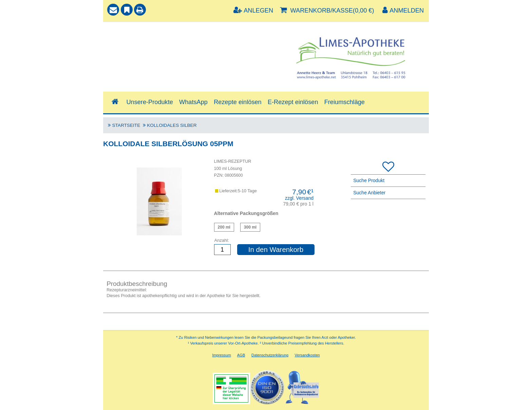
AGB (241, 355)
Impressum (221, 355)
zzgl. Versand (299, 198)
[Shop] (115, 102)
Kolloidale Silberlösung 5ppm (224, 227)
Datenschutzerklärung (270, 355)
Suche (116, 33)
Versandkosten (307, 355)
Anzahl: (222, 240)
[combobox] (186, 49)
